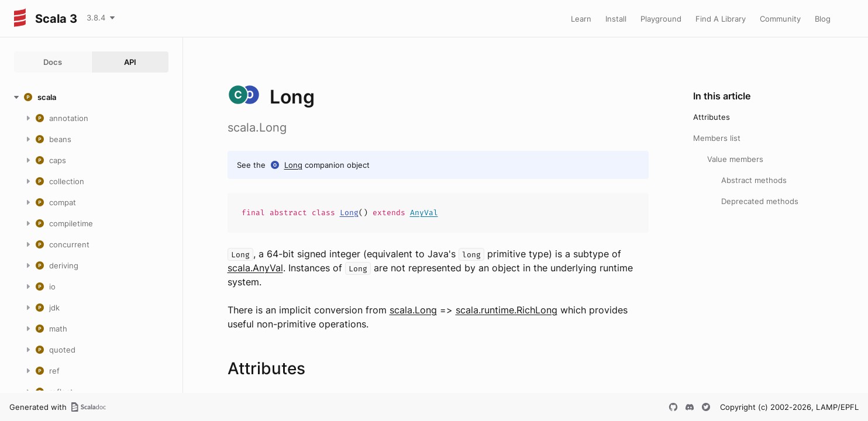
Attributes (712, 117)
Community (780, 19)
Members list (717, 138)
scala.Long (413, 310)
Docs (53, 62)
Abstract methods (754, 180)
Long (293, 165)
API (130, 62)
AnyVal (424, 213)
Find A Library (721, 19)
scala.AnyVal (255, 268)
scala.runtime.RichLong (507, 310)
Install (616, 19)
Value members (735, 159)
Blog (823, 19)
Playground (661, 19)
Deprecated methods (760, 201)
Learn (581, 19)
